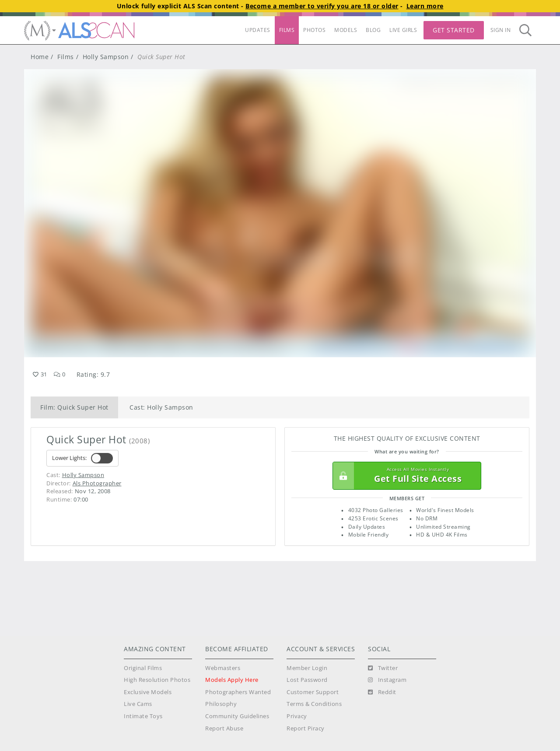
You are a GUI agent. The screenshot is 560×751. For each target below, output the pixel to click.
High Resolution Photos (157, 680)
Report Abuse (224, 728)
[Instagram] (387, 680)
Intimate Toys (143, 716)
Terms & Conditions (314, 704)
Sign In (501, 30)
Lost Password (307, 680)
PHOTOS (314, 30)
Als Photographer (97, 483)
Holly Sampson (106, 57)
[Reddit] (382, 692)
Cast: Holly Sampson (161, 407)
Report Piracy (306, 728)
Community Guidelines (237, 716)
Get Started (454, 30)
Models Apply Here (232, 680)
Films (66, 57)
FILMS (287, 30)
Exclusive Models (148, 692)
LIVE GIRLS (403, 30)
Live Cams (138, 704)
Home (40, 57)
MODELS (346, 30)
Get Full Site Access (405, 476)
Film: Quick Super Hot (74, 407)
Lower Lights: (82, 458)
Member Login (307, 668)
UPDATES (258, 30)
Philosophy (221, 704)
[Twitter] (383, 668)
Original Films (143, 668)
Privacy (297, 716)
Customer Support (313, 692)
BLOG (373, 30)
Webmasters (223, 668)
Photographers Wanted (238, 692)
